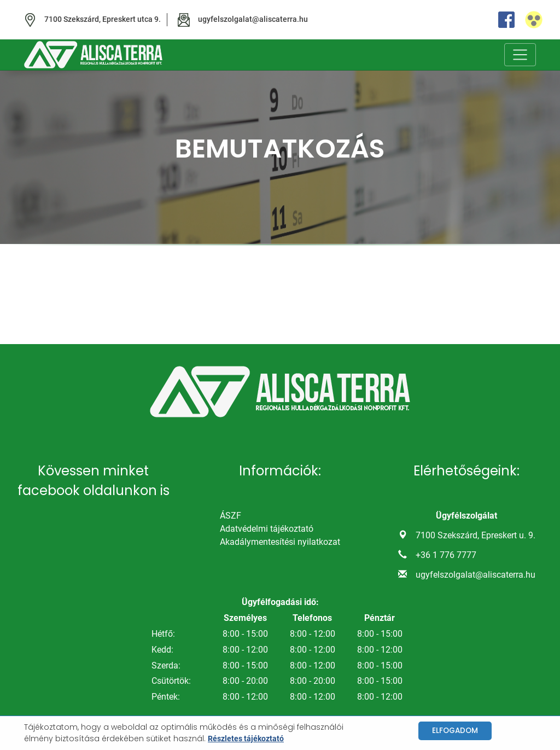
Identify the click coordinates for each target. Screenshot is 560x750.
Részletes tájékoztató (246, 739)
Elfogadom (455, 731)
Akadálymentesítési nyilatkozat (280, 542)
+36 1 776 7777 (446, 555)
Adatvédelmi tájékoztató (267, 529)
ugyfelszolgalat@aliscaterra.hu (476, 575)
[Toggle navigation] (520, 55)
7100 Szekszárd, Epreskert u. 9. (476, 535)
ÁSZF (231, 516)
